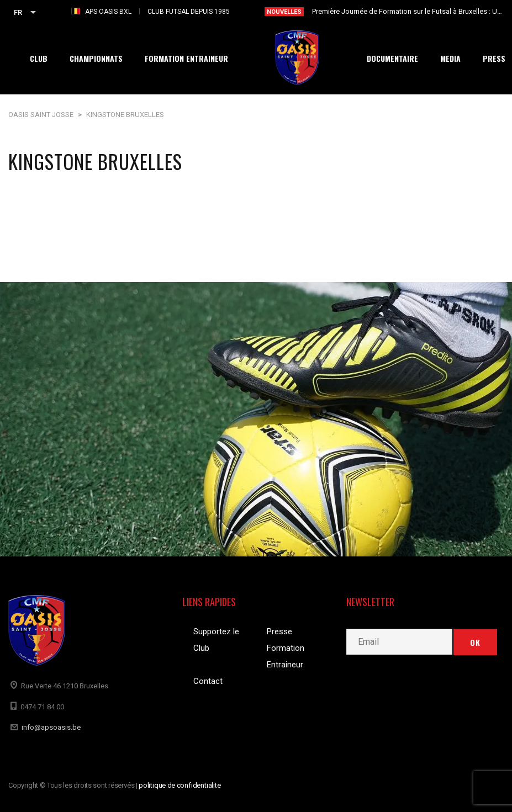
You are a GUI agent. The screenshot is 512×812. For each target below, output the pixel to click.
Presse (279, 631)
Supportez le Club (216, 640)
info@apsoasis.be (51, 727)
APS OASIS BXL (108, 12)
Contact (208, 681)
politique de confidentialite (180, 785)
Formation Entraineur (286, 656)
